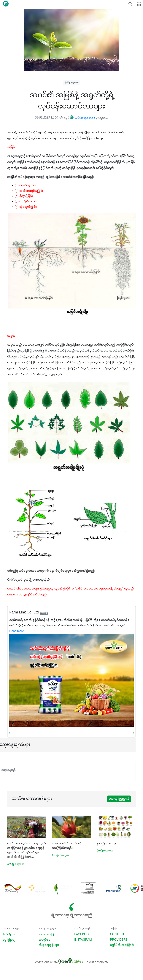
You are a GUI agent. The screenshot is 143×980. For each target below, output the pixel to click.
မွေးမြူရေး (9, 940)
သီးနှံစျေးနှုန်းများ (49, 945)
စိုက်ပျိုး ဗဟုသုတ (72, 83)
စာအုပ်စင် (45, 940)
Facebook (82, 934)
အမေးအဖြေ (46, 934)
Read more (17, 631)
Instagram (83, 940)
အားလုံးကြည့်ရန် (119, 799)
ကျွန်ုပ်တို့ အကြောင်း (122, 945)
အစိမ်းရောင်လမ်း (82, 118)
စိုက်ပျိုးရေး (10, 934)
